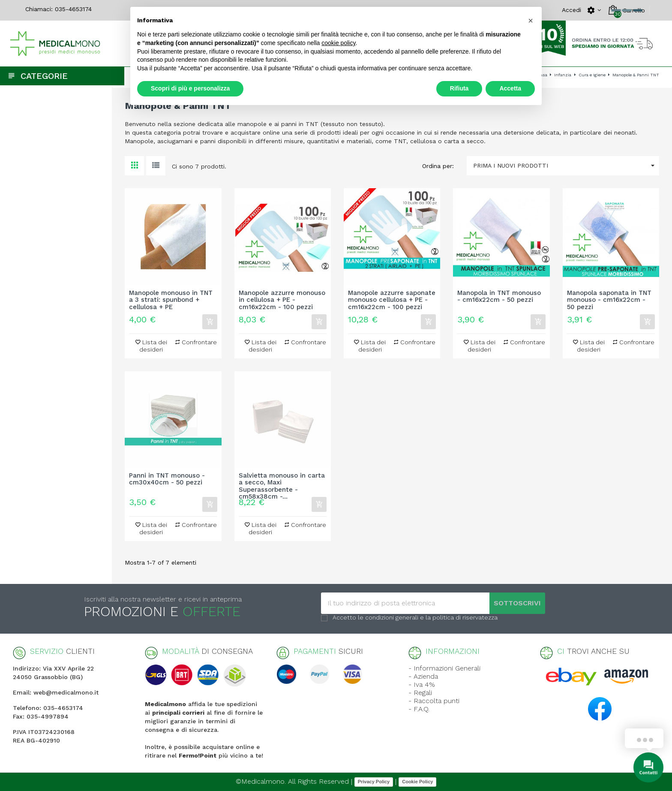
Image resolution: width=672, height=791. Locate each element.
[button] (531, 21)
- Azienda (423, 676)
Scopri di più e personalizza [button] (190, 88)
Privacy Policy (374, 782)
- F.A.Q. (419, 709)
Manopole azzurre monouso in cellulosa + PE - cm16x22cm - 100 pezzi (282, 300)
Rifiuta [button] (459, 88)
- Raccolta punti (434, 701)
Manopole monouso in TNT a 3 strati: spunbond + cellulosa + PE (171, 300)
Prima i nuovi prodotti (566, 166)
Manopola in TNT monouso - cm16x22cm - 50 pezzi (499, 297)
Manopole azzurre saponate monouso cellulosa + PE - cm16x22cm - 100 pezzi (392, 300)
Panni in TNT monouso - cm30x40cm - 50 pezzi (167, 479)
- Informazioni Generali (444, 668)
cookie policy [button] (338, 43)
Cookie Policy (417, 782)
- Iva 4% (422, 684)
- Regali (420, 693)
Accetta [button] (510, 88)
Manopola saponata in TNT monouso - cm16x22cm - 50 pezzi (609, 300)
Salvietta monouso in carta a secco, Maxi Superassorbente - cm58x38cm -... (282, 483)
